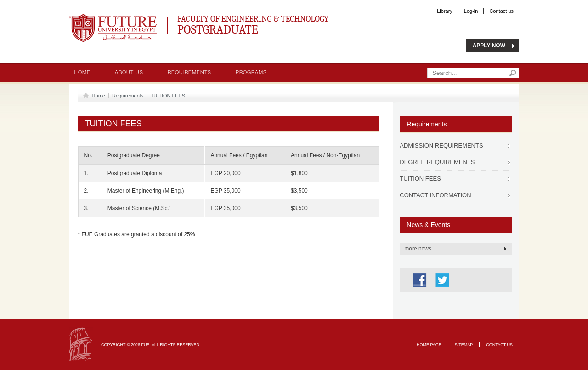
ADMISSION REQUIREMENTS (441, 145)
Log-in (471, 11)
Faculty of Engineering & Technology (281, 24)
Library (445, 11)
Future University (103, 18)
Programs (251, 73)
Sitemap (464, 345)
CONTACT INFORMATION (435, 195)
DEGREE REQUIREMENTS (437, 162)
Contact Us (499, 345)
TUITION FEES (168, 96)
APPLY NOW (489, 46)
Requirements (189, 73)
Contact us (501, 11)
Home (82, 73)
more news (418, 249)
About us (129, 73)
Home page (429, 345)
